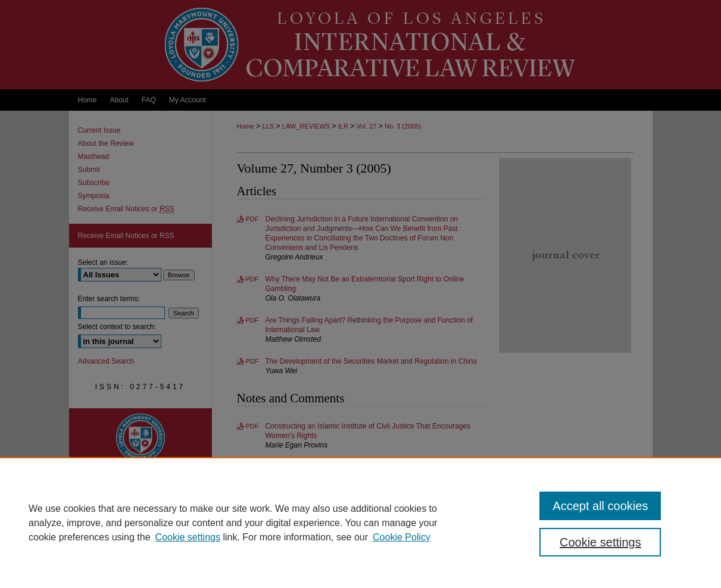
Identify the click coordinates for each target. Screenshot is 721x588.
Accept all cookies (600, 506)
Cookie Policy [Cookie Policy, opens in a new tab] (402, 537)
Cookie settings (188, 537)
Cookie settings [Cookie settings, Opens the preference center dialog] (600, 542)
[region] (360, 523)
